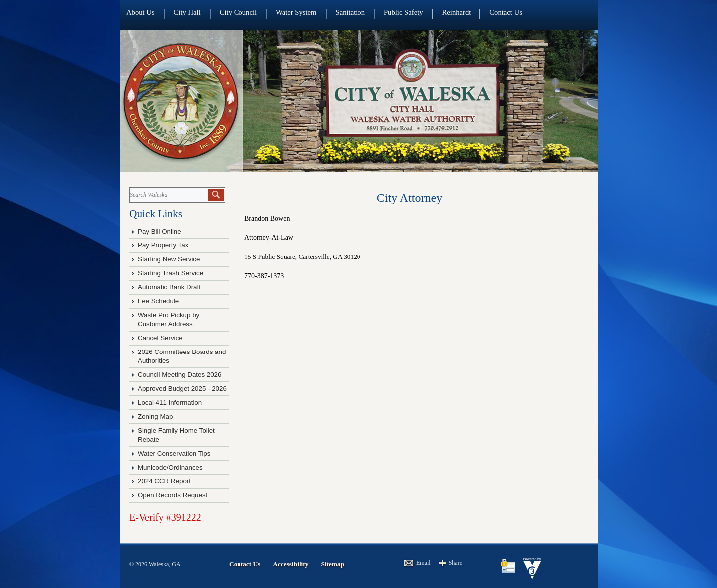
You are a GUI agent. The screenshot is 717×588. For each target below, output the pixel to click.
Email (423, 563)
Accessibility (291, 564)
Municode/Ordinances (171, 467)
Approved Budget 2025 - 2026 (182, 389)
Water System (296, 12)
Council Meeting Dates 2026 (179, 375)
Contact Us (506, 12)
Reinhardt (457, 12)
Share (455, 563)
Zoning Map (155, 416)
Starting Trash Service (171, 273)
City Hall (187, 12)
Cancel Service (160, 338)
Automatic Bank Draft (170, 287)
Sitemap (332, 564)
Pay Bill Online (160, 231)
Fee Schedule (158, 301)
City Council (238, 12)
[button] (216, 195)
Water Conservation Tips (174, 453)
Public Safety (404, 12)
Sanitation (350, 12)
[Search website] (168, 195)
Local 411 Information (170, 403)
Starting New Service (169, 259)
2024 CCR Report (164, 481)
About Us (141, 12)
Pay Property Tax (163, 245)
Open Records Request (173, 495)
